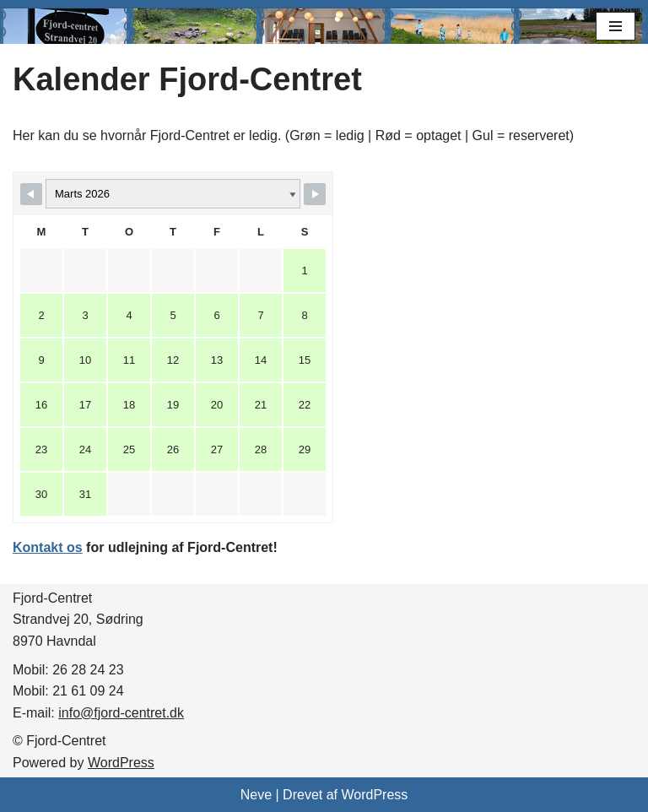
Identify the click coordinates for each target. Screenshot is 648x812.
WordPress (121, 763)
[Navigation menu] (616, 26)
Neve (256, 795)
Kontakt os (48, 547)
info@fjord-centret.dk (121, 713)
